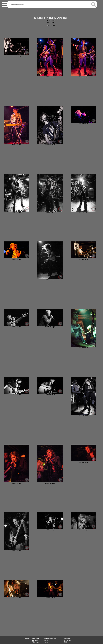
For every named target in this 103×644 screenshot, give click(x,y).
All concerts (36, 639)
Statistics (46, 640)
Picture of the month (50, 639)
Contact (46, 642)
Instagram (67, 640)
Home (27, 639)
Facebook (67, 639)
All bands (35, 640)
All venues (35, 642)
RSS (66, 642)
